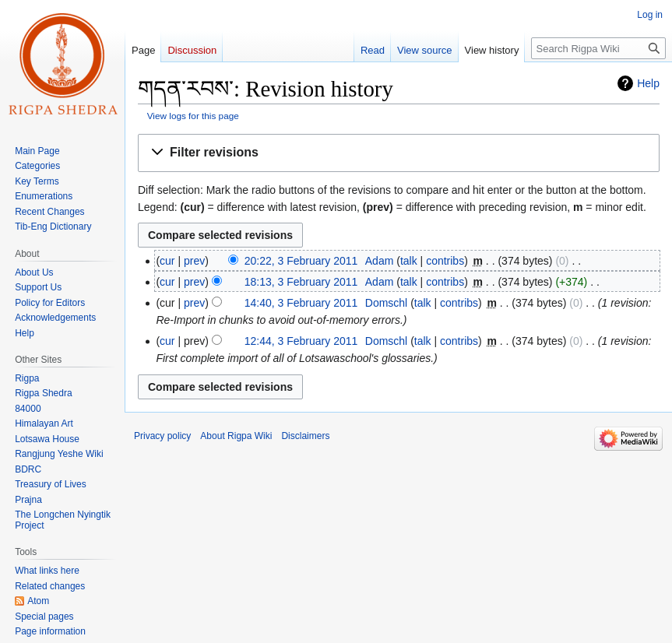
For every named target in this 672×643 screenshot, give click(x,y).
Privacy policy (162, 436)
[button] (399, 153)
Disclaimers (305, 436)
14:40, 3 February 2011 (301, 303)
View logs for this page (193, 116)
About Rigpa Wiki (236, 436)
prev (194, 261)
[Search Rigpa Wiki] (598, 48)
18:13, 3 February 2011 (301, 282)
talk (409, 261)
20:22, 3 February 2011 (301, 261)
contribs (445, 261)
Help (648, 83)
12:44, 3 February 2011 (301, 341)
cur (167, 261)
